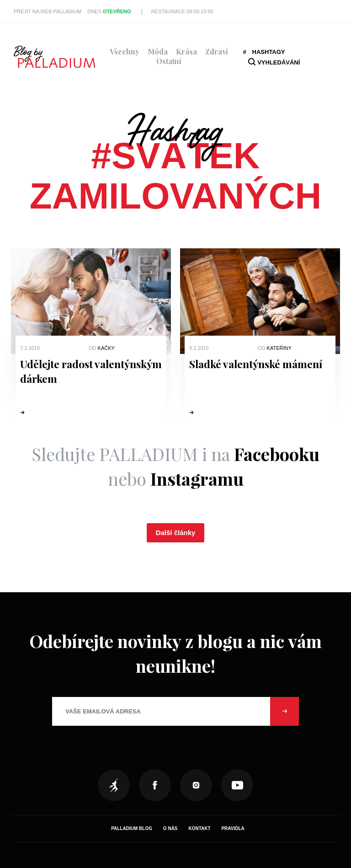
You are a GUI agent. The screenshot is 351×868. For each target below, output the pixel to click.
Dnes (109, 11)
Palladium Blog (132, 828)
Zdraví (217, 51)
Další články (176, 533)
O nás (170, 828)
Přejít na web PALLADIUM (48, 11)
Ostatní (169, 61)
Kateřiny (279, 348)
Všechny (125, 51)
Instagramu (197, 479)
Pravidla (233, 828)
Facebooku (277, 454)
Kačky (106, 348)
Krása (186, 51)
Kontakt (199, 828)
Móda (158, 51)
